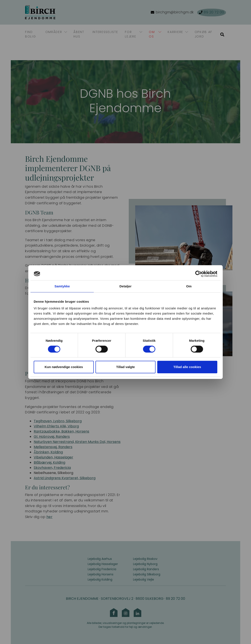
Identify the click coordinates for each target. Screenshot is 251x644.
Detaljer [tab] (125, 286)
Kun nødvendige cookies (64, 367)
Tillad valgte (125, 367)
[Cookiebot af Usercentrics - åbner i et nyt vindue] (198, 274)
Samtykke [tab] (62, 286)
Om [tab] (189, 286)
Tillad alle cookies (187, 367)
